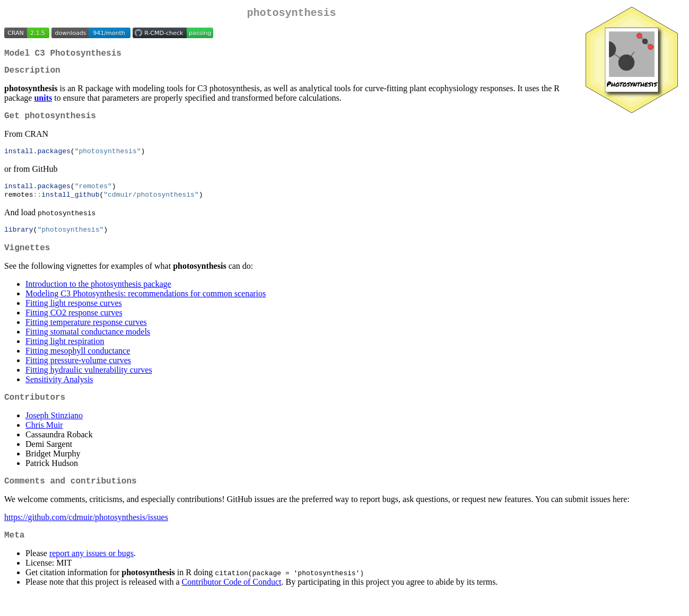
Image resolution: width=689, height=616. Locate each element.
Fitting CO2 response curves (74, 327)
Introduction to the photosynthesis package (98, 298)
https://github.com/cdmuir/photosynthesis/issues (86, 536)
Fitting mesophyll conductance (78, 365)
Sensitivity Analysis (59, 394)
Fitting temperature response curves (86, 336)
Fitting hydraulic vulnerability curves (89, 384)
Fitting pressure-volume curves (78, 375)
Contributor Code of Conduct (232, 602)
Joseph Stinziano (54, 432)
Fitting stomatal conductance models (88, 346)
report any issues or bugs (91, 574)
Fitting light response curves (74, 317)
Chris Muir (44, 441)
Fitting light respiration (65, 355)
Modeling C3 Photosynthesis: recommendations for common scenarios (146, 308)
